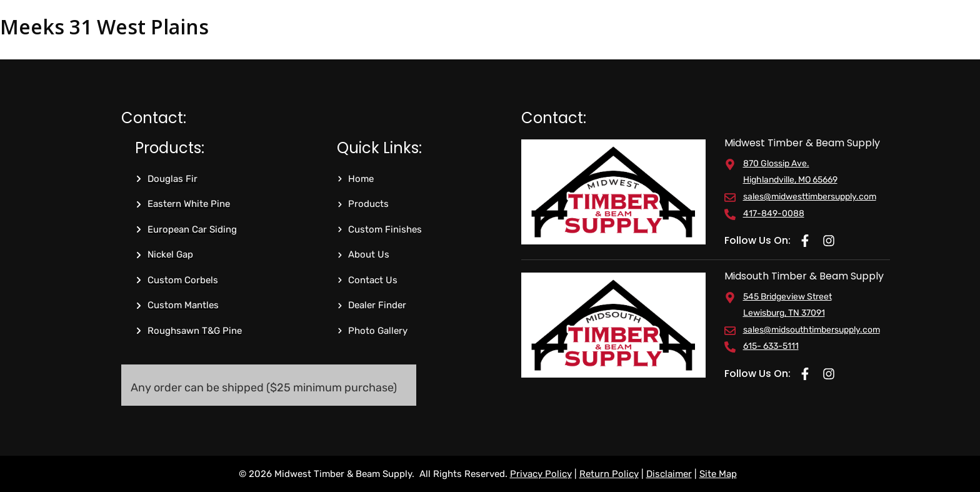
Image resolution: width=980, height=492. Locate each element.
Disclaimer (669, 474)
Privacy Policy (541, 474)
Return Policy (609, 474)
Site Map (718, 474)
